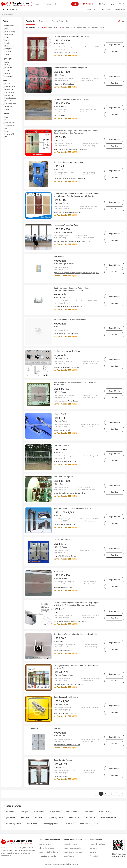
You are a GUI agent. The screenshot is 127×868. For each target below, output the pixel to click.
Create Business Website (48, 856)
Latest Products (69, 856)
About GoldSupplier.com (98, 844)
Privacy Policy (95, 856)
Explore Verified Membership (49, 852)
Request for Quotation (71, 844)
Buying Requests (60, 21)
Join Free (123, 4)
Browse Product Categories (72, 848)
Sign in (117, 4)
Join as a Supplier (45, 844)
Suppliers (43, 21)
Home (3, 14)
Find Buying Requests (47, 848)
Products (30, 21)
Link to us (93, 852)
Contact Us (94, 848)
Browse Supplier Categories (73, 852)
